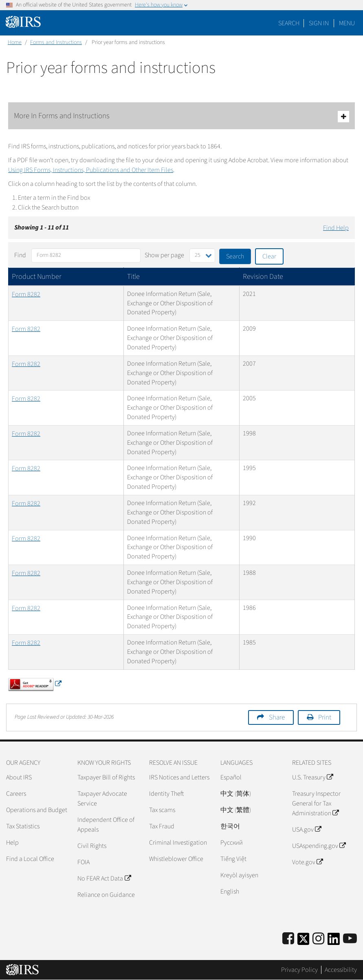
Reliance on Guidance (106, 895)
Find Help (336, 228)
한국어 (230, 826)
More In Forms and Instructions (181, 116)
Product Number (37, 277)
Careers (16, 794)
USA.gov (307, 830)
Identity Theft (166, 794)
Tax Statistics (23, 826)
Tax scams (162, 810)
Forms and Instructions (56, 42)
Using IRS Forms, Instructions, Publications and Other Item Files (91, 170)
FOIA (84, 862)
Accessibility (341, 970)
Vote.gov (307, 862)
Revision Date (263, 277)
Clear (269, 256)
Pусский (232, 843)
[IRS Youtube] (350, 939)
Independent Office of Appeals (106, 825)
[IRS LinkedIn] (334, 941)
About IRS (19, 777)
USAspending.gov (319, 846)
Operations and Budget (37, 810)
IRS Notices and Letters (179, 777)
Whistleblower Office (176, 859)
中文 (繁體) (236, 810)
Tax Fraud (162, 826)
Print (325, 717)
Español (231, 777)
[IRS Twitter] (304, 941)
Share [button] (277, 717)
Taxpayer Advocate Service (102, 799)
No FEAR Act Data (104, 878)
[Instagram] (318, 939)
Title (133, 277)
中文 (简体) (236, 794)
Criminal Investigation (178, 843)
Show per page (164, 255)
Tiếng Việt (233, 859)
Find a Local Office (30, 859)
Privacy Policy (299, 970)
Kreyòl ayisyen (239, 875)
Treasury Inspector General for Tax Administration (316, 803)
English (230, 892)
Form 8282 (26, 294)
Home (15, 42)
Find (20, 255)
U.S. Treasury (312, 777)
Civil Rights (92, 846)
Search (289, 23)
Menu (347, 23)
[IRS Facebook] (288, 939)
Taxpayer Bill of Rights (106, 777)
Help (12, 843)
